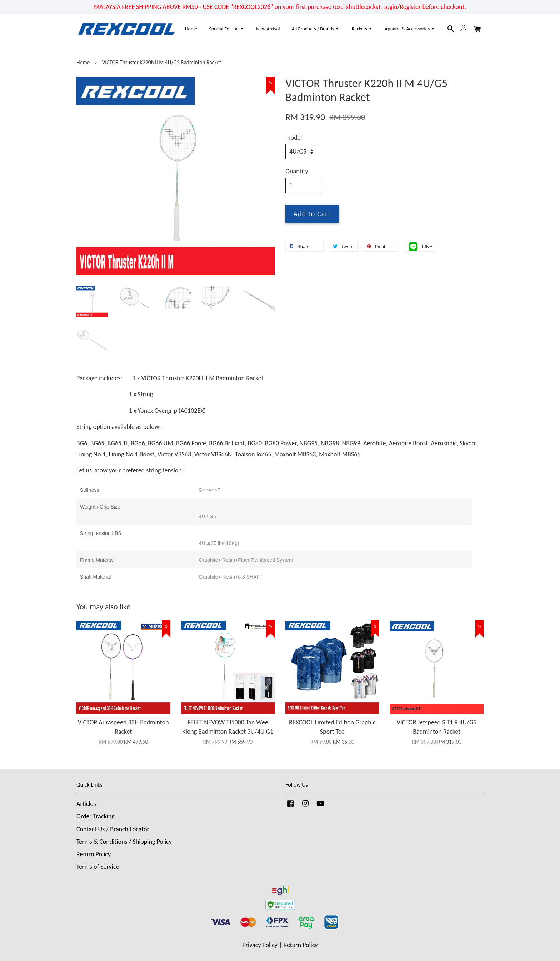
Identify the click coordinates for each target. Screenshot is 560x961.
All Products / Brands (316, 29)
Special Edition (227, 29)
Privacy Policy (260, 945)
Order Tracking (96, 816)
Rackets (362, 29)
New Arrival (268, 29)
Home (191, 29)
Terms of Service (98, 867)
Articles (86, 804)
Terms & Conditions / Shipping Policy (124, 842)
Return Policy (94, 854)
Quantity (297, 171)
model (294, 138)
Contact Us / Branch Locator (113, 829)
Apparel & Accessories (410, 29)
